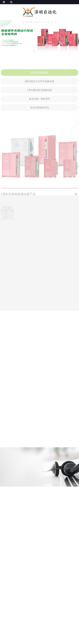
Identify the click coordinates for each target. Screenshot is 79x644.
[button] (34, 51)
